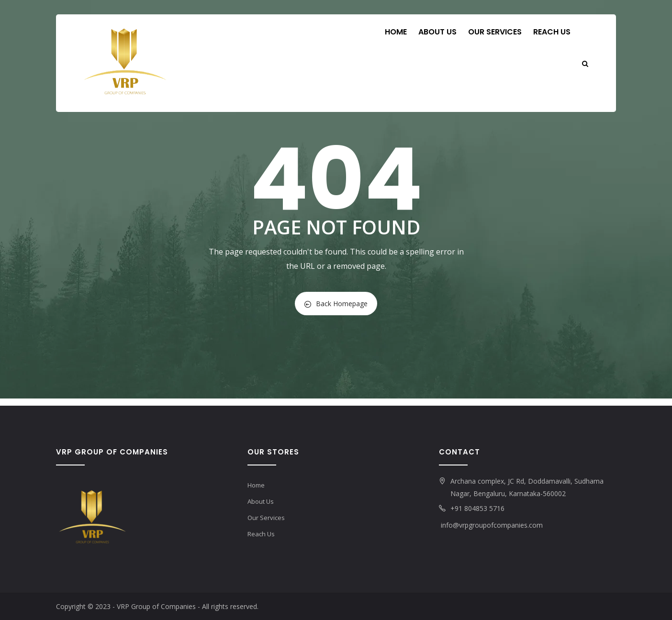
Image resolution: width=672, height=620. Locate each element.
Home (396, 32)
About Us (437, 32)
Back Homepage (336, 304)
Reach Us (552, 32)
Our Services (495, 32)
